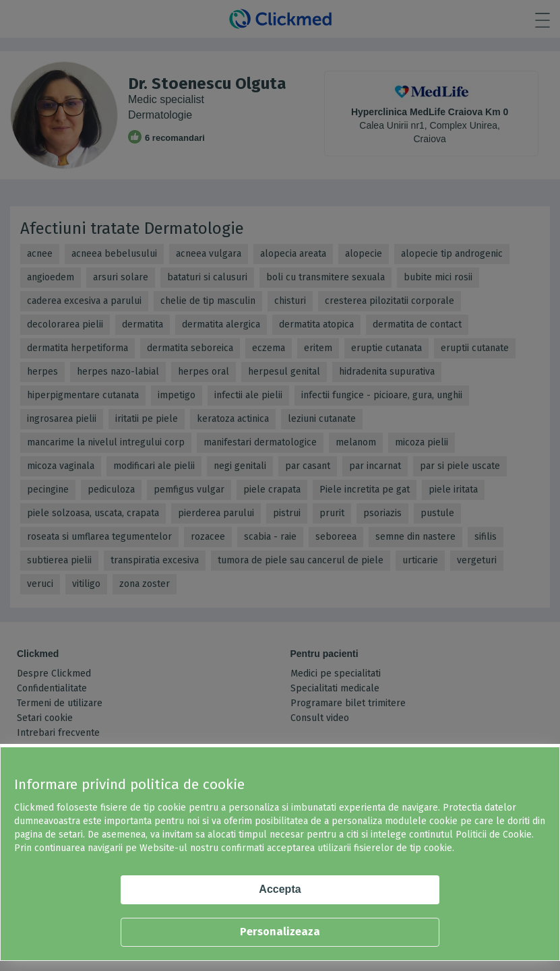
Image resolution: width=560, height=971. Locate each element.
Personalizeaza (280, 932)
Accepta (280, 889)
